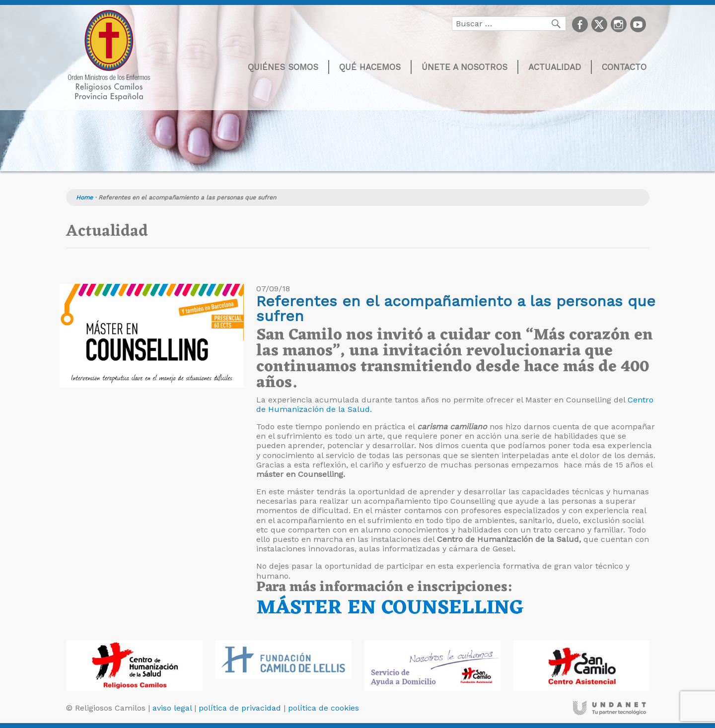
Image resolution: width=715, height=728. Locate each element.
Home (84, 198)
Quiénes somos (283, 67)
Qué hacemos (370, 67)
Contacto (624, 67)
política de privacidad (240, 708)
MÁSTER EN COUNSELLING (390, 608)
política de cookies (323, 708)
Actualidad (555, 67)
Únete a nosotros (465, 67)
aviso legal (172, 708)
